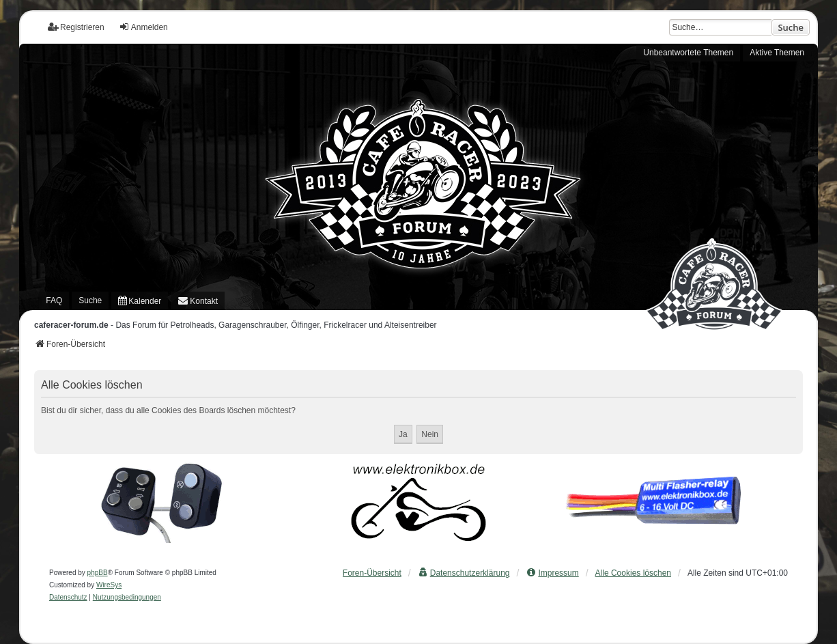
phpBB (98, 573)
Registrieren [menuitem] (76, 27)
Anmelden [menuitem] (143, 27)
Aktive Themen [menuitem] (777, 53)
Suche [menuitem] (90, 300)
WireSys (109, 585)
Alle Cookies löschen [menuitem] (633, 573)
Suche (791, 27)
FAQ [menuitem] (54, 300)
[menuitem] (140, 301)
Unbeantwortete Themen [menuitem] (688, 53)
